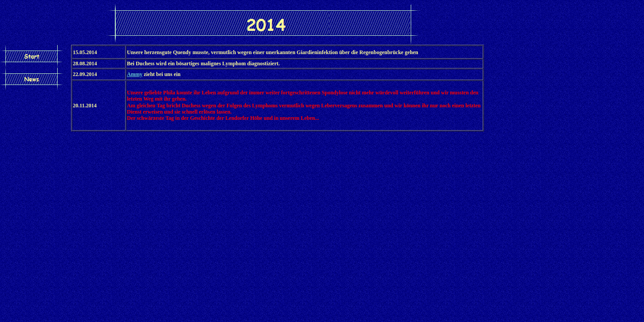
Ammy (135, 74)
